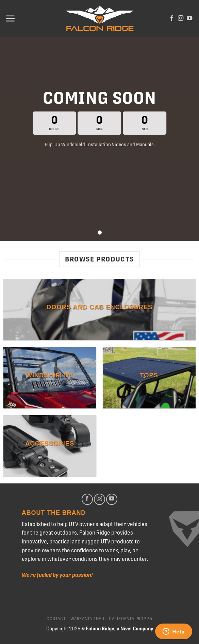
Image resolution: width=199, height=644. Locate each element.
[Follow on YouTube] (189, 18)
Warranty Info (87, 619)
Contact (56, 619)
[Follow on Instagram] (181, 18)
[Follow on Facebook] (172, 18)
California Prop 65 (131, 619)
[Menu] (10, 18)
